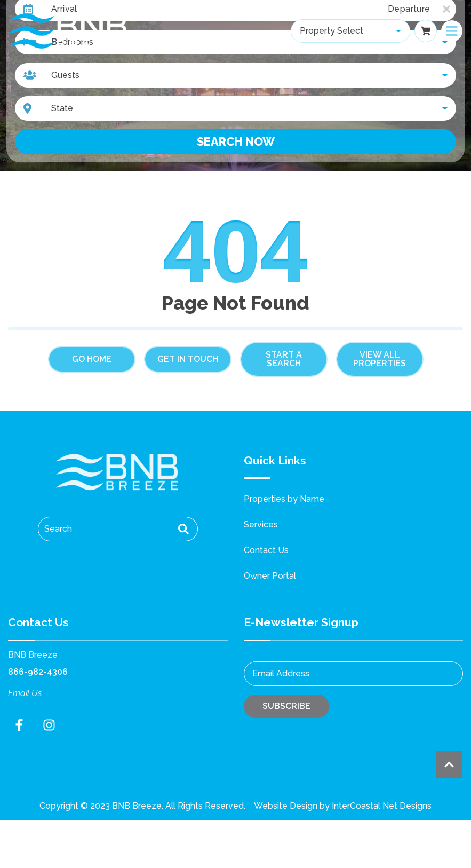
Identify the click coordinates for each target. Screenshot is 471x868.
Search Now (236, 141)
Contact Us (266, 550)
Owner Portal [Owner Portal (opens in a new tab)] (270, 576)
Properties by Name (284, 499)
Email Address (281, 673)
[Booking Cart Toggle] (426, 31)
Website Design (286, 806)
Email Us (25, 693)
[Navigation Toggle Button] (452, 31)
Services (261, 524)
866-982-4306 (38, 672)
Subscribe (286, 706)
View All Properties (380, 359)
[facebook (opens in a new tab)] (21, 725)
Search (58, 529)
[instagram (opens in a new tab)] (49, 725)
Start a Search (284, 359)
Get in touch (188, 359)
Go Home (92, 359)
